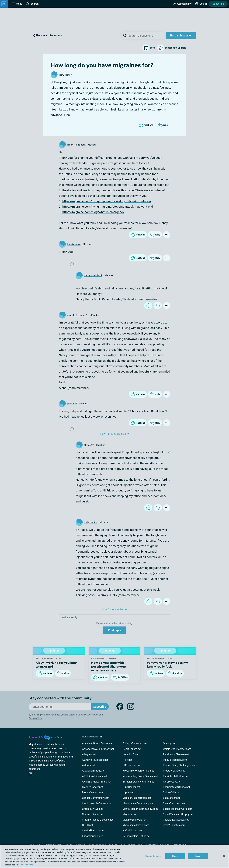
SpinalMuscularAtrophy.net (178, 814)
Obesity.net (169, 743)
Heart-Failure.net (132, 749)
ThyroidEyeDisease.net (176, 820)
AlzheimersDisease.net (95, 760)
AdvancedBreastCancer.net (97, 743)
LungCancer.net (131, 787)
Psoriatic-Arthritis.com (176, 776)
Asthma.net (89, 765)
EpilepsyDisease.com (134, 743)
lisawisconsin (66, 75)
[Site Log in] (201, 4)
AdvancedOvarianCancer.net (98, 749)
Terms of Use (35, 718)
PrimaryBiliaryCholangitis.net (179, 765)
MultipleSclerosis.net (134, 820)
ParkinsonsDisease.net (176, 754)
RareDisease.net (172, 782)
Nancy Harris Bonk (76, 145)
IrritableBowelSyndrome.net (138, 782)
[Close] (224, 856)
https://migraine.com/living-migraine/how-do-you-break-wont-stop (107, 201)
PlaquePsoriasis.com (175, 760)
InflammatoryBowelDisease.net (140, 776)
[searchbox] (146, 36)
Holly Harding (91, 522)
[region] (114, 856)
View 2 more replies (114, 610)
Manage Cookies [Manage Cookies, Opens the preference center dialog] (153, 856)
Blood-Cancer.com (92, 792)
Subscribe (218, 4)
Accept (198, 856)
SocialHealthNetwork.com (178, 809)
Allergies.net (89, 754)
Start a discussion (181, 35)
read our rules (110, 623)
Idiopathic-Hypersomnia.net (138, 771)
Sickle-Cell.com (172, 792)
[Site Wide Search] (32, 4)
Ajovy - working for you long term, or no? (56, 665)
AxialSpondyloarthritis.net (97, 782)
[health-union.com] (46, 737)
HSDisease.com (131, 765)
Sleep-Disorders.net (174, 803)
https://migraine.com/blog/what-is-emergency (93, 212)
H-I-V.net (127, 760)
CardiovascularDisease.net (97, 803)
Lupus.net (128, 792)
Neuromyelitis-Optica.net (136, 836)
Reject (175, 856)
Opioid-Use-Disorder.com (177, 749)
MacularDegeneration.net (137, 798)
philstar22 (72, 404)
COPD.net (87, 825)
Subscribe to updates (172, 48)
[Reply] (163, 125)
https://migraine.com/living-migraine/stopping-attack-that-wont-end (108, 207)
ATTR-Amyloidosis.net (95, 776)
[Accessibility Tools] (182, 4)
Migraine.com (130, 814)
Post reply (114, 630)
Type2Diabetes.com (174, 825)
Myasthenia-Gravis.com (136, 825)
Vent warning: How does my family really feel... (167, 665)
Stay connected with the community (60, 698)
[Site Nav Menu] (17, 4)
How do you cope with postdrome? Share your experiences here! (109, 666)
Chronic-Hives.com (93, 814)
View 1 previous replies (114, 434)
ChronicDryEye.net (92, 809)
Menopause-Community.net (138, 803)
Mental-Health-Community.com (140, 809)
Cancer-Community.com (96, 798)
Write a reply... (70, 617)
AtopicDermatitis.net (94, 771)
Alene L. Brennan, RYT (78, 315)
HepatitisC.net (130, 754)
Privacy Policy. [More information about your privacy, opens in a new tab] (26, 865)
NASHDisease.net (132, 831)
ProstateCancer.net (174, 771)
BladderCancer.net (92, 787)
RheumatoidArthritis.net (177, 787)
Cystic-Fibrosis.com (93, 831)
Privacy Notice (91, 715)
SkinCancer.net (171, 798)
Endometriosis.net (92, 836)
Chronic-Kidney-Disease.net (98, 820)
